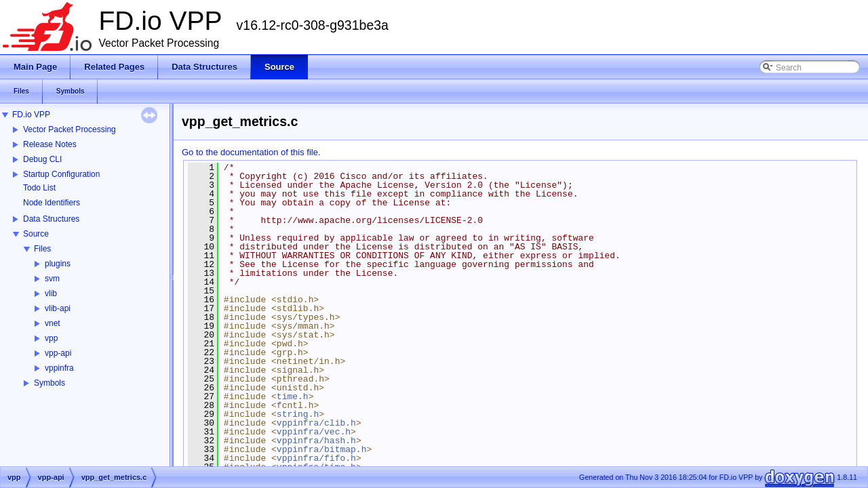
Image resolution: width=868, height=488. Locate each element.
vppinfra (59, 368)
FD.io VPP (31, 115)
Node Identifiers (52, 203)
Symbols (50, 383)
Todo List (39, 188)
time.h (293, 396)
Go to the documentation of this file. (251, 152)
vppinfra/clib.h (316, 423)
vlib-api (58, 308)
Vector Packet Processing (70, 129)
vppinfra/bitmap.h (322, 449)
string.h (298, 414)
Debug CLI (42, 159)
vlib (51, 293)
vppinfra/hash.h (316, 441)
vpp (51, 338)
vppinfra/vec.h (314, 432)
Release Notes (50, 144)
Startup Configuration (61, 174)
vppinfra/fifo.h (316, 458)
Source (36, 234)
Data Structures (51, 219)
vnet (53, 323)
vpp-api (58, 353)
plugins (58, 264)
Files (42, 249)
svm (52, 279)
